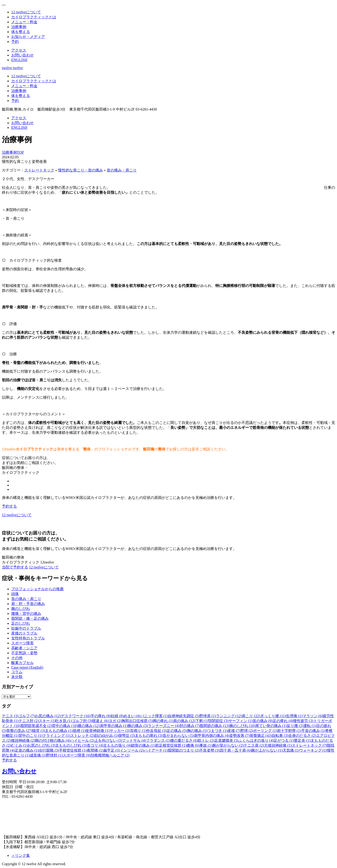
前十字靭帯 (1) (289, 731)
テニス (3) (10, 716)
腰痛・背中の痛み (26, 614)
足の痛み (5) (177, 731)
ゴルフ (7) (27, 716)
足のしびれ (21, 623)
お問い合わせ (19, 771)
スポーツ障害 (22, 643)
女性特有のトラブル (28, 638)
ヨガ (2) (115, 721)
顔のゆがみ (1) (106, 736)
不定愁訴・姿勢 (24, 653)
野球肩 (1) (208, 716)
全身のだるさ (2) (302, 736)
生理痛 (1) (294, 716)
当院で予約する (15, 567)
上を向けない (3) (108, 740)
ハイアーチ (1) (156, 750)
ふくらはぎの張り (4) (256, 740)
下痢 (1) (202, 721)
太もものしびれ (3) (71, 745)
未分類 (17, 677)
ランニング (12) (229, 716)
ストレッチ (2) (82, 736)
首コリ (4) (95, 745)
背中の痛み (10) (65, 726)
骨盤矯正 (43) (261, 736)
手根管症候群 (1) (73, 750)
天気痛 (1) (291, 750)
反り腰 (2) (295, 726)
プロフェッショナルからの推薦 (37, 589)
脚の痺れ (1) (163, 721)
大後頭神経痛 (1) (278, 745)
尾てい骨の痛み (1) (271, 726)
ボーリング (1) (265, 731)
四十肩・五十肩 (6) (236, 750)
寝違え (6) (100, 721)
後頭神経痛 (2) (23, 740)
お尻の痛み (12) (48, 716)
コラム (17, 672)
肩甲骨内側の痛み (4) (212, 736)
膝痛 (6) (193, 745)
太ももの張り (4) (117, 745)
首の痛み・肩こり (122, 170)
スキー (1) (47, 721)
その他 (17, 658)
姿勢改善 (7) (240, 736)
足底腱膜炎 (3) (226, 740)
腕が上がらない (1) (267, 750)
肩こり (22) (251, 716)
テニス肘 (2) (29, 721)
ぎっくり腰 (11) (273, 716)
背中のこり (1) (31, 736)
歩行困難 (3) (49, 750)
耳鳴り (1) (138, 731)
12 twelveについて (44, 567)
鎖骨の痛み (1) (143, 745)
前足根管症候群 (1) (171, 745)
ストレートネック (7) (310, 745)
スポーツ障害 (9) (77, 755)
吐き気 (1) (64, 721)
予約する (9, 506)
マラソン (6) (313, 716)
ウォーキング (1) (313, 750)
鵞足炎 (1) (302, 740)
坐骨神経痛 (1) (97, 731)
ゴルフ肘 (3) (82, 721)
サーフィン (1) (240, 721)
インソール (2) (132, 750)
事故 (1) (206, 745)
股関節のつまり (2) (184, 750)
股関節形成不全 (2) (36, 726)
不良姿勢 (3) (210, 750)
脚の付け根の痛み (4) (53, 740)
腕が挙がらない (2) (228, 745)
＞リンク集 (21, 855)
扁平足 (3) (112, 750)
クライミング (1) (56, 736)
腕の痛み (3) (138, 726)
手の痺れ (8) (101, 716)
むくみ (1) (19, 745)
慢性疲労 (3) (303, 721)
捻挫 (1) (79, 731)
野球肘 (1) (54, 755)
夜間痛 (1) (95, 750)
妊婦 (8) (117, 716)
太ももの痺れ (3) (149, 736)
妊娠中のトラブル (26, 628)
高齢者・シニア (24, 648)
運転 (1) (310, 726)
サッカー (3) (120, 731)
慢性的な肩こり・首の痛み (81, 170)
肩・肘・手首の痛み (28, 604)
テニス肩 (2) (254, 745)
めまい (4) (132, 716)
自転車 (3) (280, 736)
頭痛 (15, 594)
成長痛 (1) (38, 755)
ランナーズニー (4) (164, 726)
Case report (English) (27, 667)
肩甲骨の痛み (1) (114, 726)
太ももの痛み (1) (59, 731)
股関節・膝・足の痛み (30, 618)
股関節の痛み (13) (214, 726)
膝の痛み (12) (89, 726)
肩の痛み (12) (184, 721)
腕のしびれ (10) (242, 726)
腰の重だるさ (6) (184, 740)
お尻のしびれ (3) (41, 745)
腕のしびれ (21, 609)
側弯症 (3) (126, 736)
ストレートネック (39, 170)
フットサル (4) (134, 740)
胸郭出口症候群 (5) (137, 721)
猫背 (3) (38, 731)
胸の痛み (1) (197, 731)
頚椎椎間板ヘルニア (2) (110, 755)
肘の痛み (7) (190, 726)
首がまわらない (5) (178, 736)
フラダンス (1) (158, 740)
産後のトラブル (24, 633)
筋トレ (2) (206, 740)
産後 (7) (234, 731)
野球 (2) (247, 731)
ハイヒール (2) (82, 740)
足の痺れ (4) (283, 721)
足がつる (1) (284, 740)
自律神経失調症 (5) (184, 716)
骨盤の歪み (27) (19, 731)
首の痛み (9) (263, 721)
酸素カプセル (22, 663)
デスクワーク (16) (76, 716)
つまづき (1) (217, 731)
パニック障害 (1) (154, 716)
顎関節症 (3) (218, 721)
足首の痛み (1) (27, 750)
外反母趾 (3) (156, 731)
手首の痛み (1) (313, 731)
